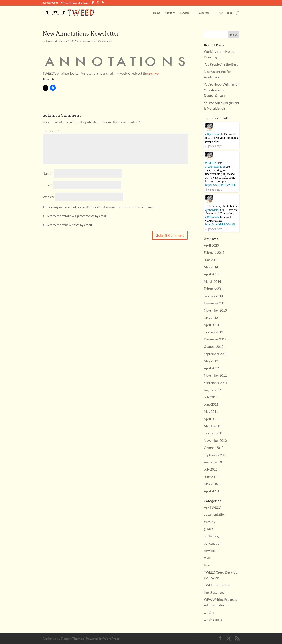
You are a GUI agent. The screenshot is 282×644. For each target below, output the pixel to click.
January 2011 (213, 433)
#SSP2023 (211, 163)
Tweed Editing (54, 41)
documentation (215, 514)
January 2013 (213, 332)
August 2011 (213, 390)
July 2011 (211, 397)
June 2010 (211, 477)
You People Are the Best (221, 64)
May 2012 (211, 361)
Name (48, 173)
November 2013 (215, 310)
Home (157, 13)
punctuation (213, 543)
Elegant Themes (72, 639)
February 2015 (214, 252)
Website (49, 197)
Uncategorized (88, 41)
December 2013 (215, 303)
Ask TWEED (212, 507)
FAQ (220, 13)
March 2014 (212, 281)
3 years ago (214, 146)
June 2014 (211, 260)
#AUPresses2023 (215, 167)
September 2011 (216, 383)
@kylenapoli (213, 134)
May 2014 (211, 267)
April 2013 (211, 325)
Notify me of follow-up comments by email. (77, 216)
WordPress (111, 639)
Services (185, 13)
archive (153, 73)
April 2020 (211, 245)
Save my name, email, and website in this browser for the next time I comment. (102, 207)
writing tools (213, 620)
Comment (51, 131)
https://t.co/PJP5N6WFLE (221, 185)
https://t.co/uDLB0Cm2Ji (220, 224)
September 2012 (216, 354)
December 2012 (215, 339)
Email (48, 185)
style (207, 558)
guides (208, 529)
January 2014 (213, 296)
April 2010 (211, 491)
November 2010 (215, 440)
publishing (211, 536)
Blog (230, 13)
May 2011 (211, 411)
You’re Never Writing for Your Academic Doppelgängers (221, 90)
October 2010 (214, 448)
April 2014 (211, 274)
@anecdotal (212, 210)
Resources (203, 13)
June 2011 (211, 404)
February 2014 (214, 289)
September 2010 (216, 455)
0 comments (105, 41)
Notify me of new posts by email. (70, 225)
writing (209, 612)
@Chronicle (212, 217)
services (210, 551)
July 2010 (211, 469)
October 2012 (214, 346)
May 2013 (211, 318)
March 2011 (212, 426)
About (168, 13)
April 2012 (211, 368)
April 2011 (211, 419)
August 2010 (213, 462)
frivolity (210, 522)
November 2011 (215, 375)
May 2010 (211, 484)
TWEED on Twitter (217, 585)
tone (207, 565)
